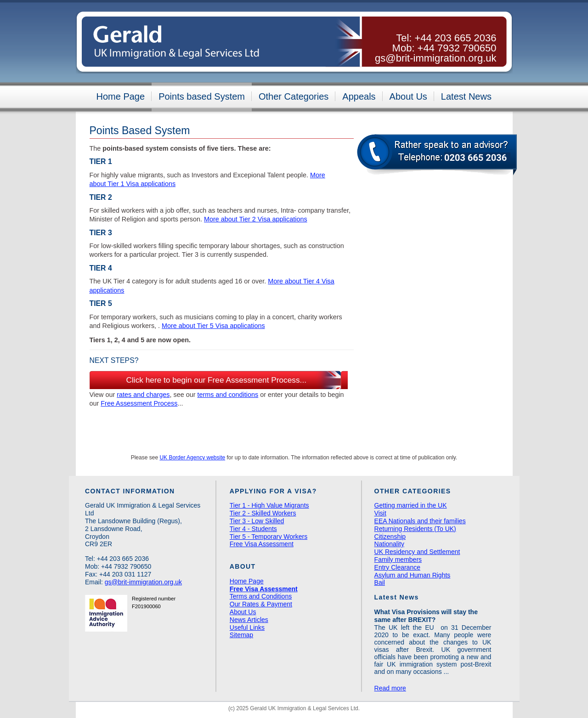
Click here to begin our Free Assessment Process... (216, 380)
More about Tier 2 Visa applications (256, 219)
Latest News (466, 96)
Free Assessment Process (139, 403)
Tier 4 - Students (253, 529)
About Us (408, 96)
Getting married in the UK (411, 505)
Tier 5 (101, 303)
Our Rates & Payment (261, 604)
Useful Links (247, 628)
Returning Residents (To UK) (415, 529)
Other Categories (294, 96)
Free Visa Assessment (262, 544)
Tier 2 (101, 197)
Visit (380, 513)
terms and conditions (228, 395)
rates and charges (143, 395)
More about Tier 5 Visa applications (213, 326)
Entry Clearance (397, 567)
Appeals (359, 96)
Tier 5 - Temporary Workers (269, 537)
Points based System (202, 96)
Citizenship (390, 537)
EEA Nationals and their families (420, 521)
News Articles (249, 620)
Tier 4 (101, 268)
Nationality (389, 544)
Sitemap (241, 635)
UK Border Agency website (192, 458)
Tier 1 (101, 161)
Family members (398, 560)
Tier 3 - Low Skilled (257, 521)
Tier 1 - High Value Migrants (269, 505)
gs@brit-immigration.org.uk (435, 58)
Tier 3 (101, 233)
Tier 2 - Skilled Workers (263, 513)
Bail (380, 582)
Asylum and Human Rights (413, 575)
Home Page (121, 96)
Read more (390, 688)
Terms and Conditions (261, 596)
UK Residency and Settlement (417, 552)
